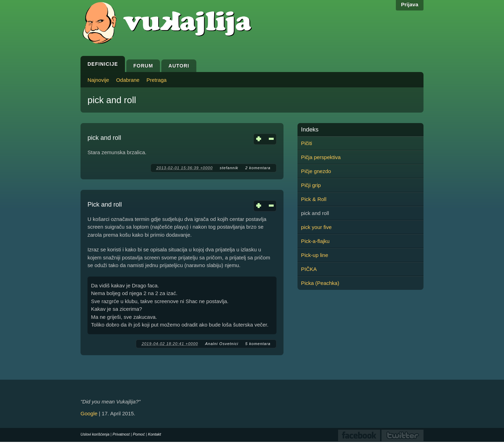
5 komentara (258, 344)
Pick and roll (105, 205)
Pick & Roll (314, 199)
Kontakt (155, 434)
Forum (143, 66)
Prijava (410, 4)
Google (89, 413)
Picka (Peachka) (320, 283)
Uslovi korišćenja (95, 434)
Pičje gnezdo (316, 171)
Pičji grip (311, 185)
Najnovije (98, 80)
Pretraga (156, 80)
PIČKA (309, 269)
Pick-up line (315, 255)
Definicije (103, 64)
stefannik (229, 168)
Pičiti (307, 143)
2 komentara (258, 168)
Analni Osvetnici (222, 344)
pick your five (316, 227)
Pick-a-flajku (315, 241)
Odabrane (128, 80)
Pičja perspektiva (321, 157)
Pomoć (139, 434)
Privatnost (121, 434)
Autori (179, 66)
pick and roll (104, 138)
